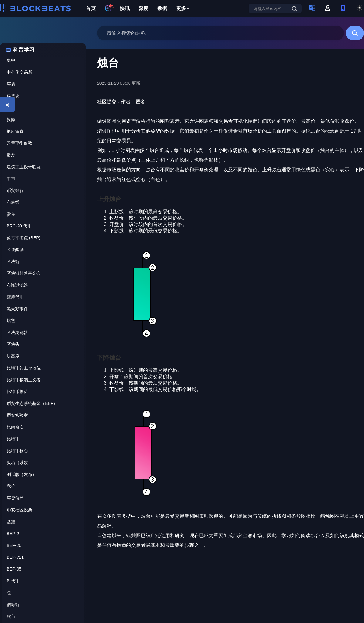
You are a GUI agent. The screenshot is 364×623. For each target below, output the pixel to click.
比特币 (13, 439)
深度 (143, 8)
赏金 (11, 214)
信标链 (13, 604)
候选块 (13, 96)
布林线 (13, 202)
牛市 (11, 179)
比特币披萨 (17, 392)
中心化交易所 (19, 72)
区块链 (13, 261)
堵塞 (11, 321)
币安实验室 (17, 415)
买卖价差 (15, 498)
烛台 (11, 108)
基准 (11, 522)
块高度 (13, 356)
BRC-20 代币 (19, 226)
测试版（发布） (22, 474)
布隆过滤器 (17, 285)
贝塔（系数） (19, 463)
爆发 (11, 155)
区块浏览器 (17, 332)
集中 (11, 60)
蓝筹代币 (15, 297)
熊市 (11, 616)
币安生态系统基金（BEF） (32, 403)
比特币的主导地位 (24, 368)
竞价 (11, 486)
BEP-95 (14, 569)
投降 (11, 120)
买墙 (11, 84)
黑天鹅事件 (17, 309)
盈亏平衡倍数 (19, 143)
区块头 (13, 344)
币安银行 (15, 190)
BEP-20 (14, 545)
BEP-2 (13, 534)
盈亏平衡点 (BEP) (24, 238)
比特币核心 (17, 451)
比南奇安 (15, 427)
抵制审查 (15, 131)
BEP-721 (15, 557)
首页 (91, 8)
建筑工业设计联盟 (24, 167)
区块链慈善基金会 (24, 273)
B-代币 (13, 581)
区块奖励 (15, 250)
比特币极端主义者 (24, 380)
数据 (162, 8)
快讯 (125, 8)
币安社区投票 (19, 510)
